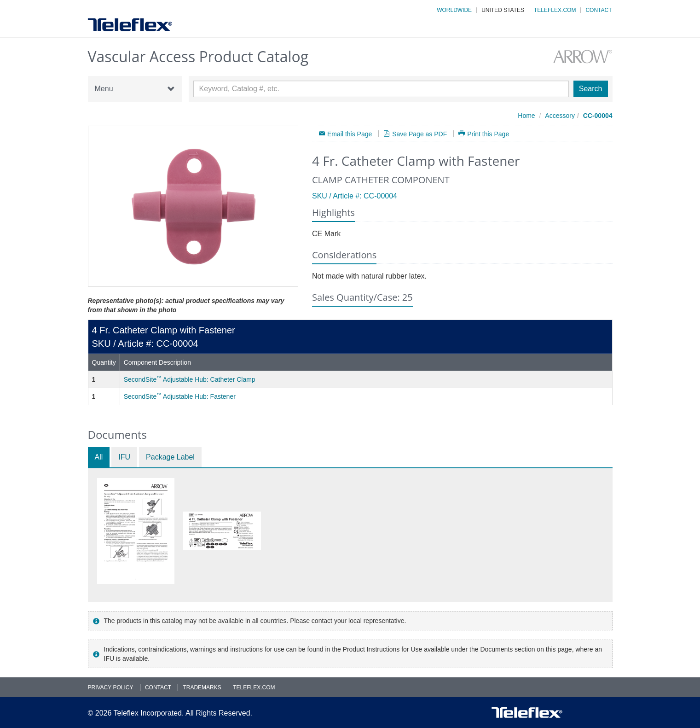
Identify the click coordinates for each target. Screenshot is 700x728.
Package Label (170, 457)
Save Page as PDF (419, 134)
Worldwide (454, 10)
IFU (124, 457)
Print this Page (488, 134)
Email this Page (350, 134)
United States (503, 10)
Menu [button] (135, 89)
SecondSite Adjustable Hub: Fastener (180, 396)
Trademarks (202, 687)
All (99, 457)
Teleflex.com (555, 10)
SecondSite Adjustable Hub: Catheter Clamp (190, 379)
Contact (599, 10)
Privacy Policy (111, 687)
